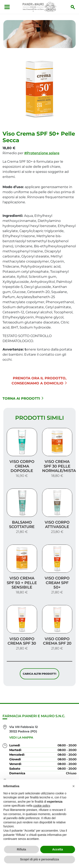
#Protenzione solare (42, 153)
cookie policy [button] (42, 806)
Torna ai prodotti (23, 398)
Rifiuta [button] (21, 849)
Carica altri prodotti (39, 674)
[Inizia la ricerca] (73, 7)
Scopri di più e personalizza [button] (39, 859)
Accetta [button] (58, 849)
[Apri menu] (7, 7)
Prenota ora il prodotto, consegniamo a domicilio (39, 381)
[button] (74, 786)
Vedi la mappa (21, 737)
